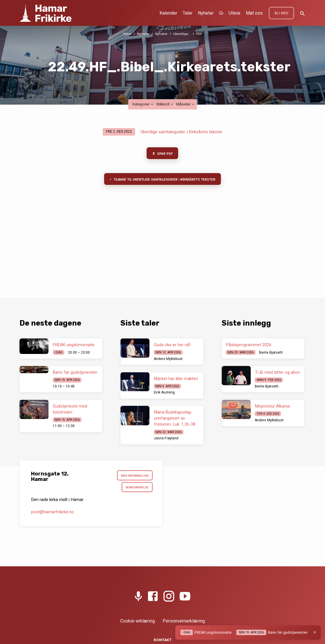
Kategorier (143, 104)
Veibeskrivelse (136, 488)
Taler (188, 13)
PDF (200, 34)
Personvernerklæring (184, 621)
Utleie (234, 13)
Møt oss (254, 13)
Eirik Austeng (164, 392)
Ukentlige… (182, 34)
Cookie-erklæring (138, 621)
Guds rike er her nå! (172, 345)
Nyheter (206, 13)
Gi (221, 13)
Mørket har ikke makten (176, 379)
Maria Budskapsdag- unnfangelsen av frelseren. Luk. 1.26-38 (175, 418)
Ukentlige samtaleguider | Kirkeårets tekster (181, 132)
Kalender (168, 13)
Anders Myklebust (168, 359)
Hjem (127, 34)
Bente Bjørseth (271, 353)
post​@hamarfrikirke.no (52, 513)
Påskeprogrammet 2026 (249, 345)
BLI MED (281, 13)
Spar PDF (162, 154)
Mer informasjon (134, 476)
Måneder (186, 104)
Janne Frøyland (166, 438)
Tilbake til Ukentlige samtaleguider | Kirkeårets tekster (162, 181)
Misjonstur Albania (272, 406)
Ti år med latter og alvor (278, 372)
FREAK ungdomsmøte (74, 345)
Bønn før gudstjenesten (75, 372)
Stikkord (165, 104)
